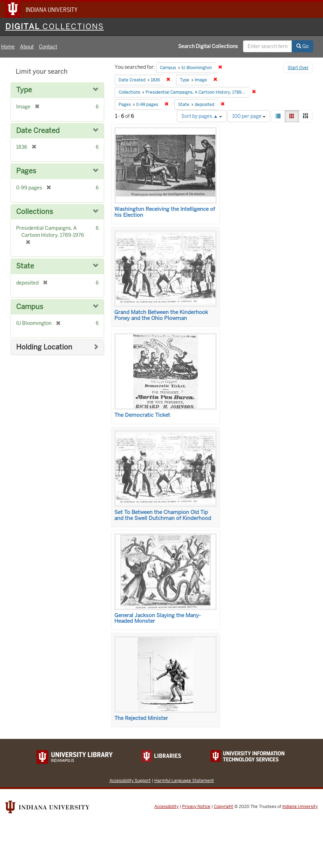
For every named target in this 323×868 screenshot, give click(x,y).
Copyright (224, 807)
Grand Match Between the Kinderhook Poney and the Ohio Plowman (161, 315)
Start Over (298, 68)
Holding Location (44, 347)
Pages (26, 171)
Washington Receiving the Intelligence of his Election (165, 212)
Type (24, 90)
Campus (30, 307)
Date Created (38, 131)
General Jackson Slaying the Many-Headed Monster (157, 618)
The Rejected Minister (141, 718)
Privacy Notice (196, 807)
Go (302, 46)
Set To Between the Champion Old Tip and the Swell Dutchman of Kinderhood (163, 515)
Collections (35, 212)
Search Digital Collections (208, 46)
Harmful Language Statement (184, 780)
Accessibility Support (130, 780)
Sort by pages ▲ (202, 116)
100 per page (249, 116)
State (25, 266)
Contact (48, 47)
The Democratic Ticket (142, 415)
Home (8, 47)
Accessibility (166, 807)
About (27, 47)
